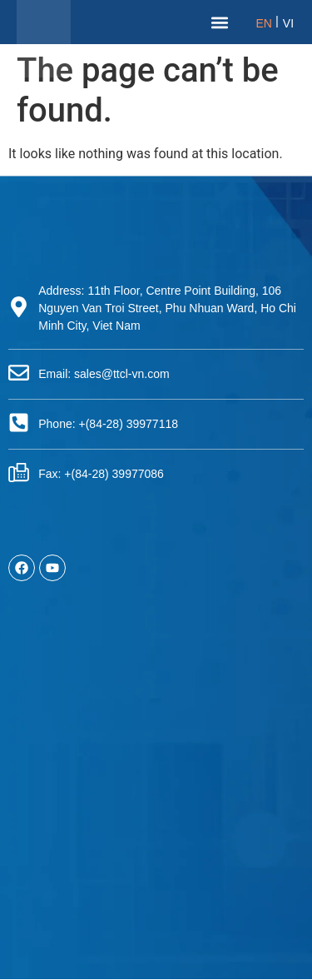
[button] (220, 22)
